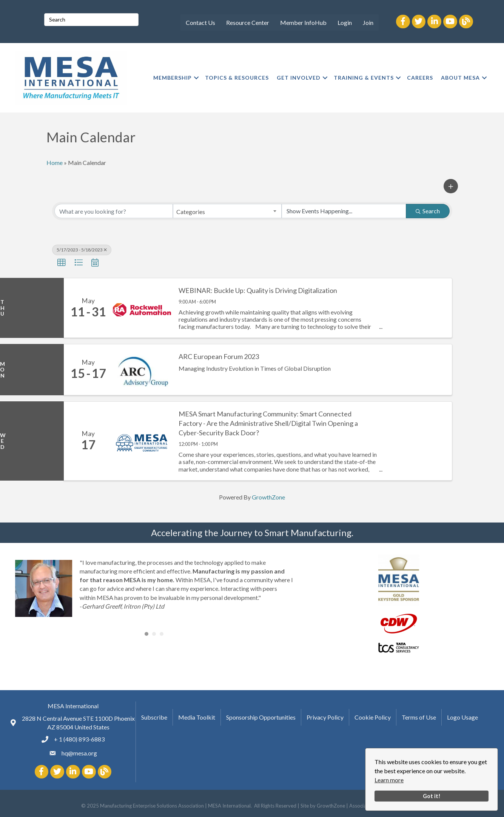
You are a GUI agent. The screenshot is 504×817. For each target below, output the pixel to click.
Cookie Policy (373, 717)
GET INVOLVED (299, 78)
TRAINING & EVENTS (364, 78)
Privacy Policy (325, 717)
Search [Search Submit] (428, 211)
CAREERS (420, 78)
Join (368, 22)
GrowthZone (268, 497)
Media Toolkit (197, 717)
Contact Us (200, 22)
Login (345, 22)
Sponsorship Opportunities (261, 717)
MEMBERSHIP (173, 78)
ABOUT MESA (460, 78)
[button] (451, 186)
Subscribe (154, 717)
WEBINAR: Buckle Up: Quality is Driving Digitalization (258, 290)
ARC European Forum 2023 (219, 356)
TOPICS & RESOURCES (237, 78)
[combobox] (227, 211)
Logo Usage (462, 717)
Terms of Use (419, 717)
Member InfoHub (303, 22)
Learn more (389, 780)
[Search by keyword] (114, 211)
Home (55, 163)
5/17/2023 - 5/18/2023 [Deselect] (82, 250)
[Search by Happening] (344, 211)
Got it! (432, 796)
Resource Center (248, 22)
